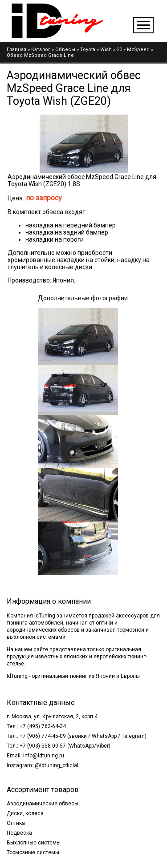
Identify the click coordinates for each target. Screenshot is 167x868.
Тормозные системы (33, 852)
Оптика (16, 823)
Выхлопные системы (34, 843)
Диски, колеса (25, 813)
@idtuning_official (57, 765)
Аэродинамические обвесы (43, 804)
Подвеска (19, 833)
